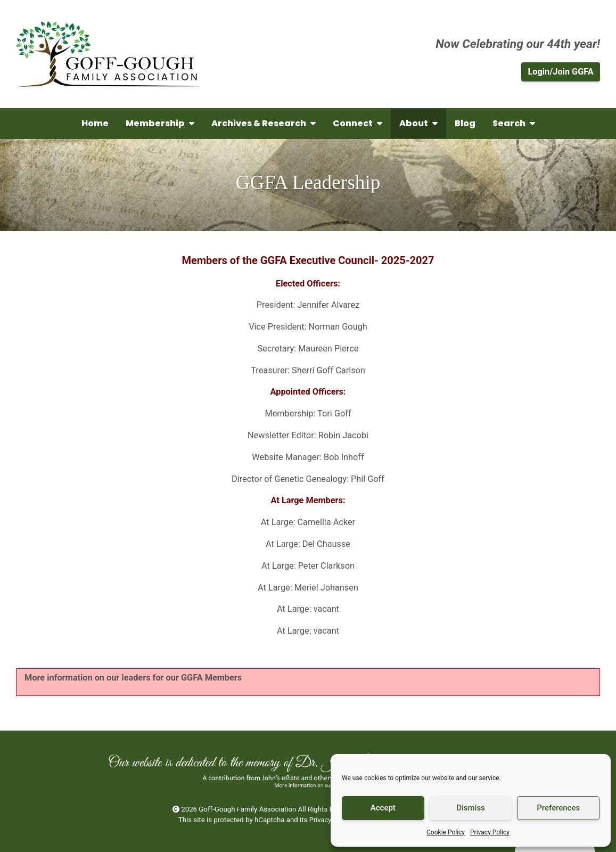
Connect (358, 123)
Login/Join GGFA (560, 72)
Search (514, 123)
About (418, 123)
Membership (160, 123)
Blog (465, 123)
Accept (383, 808)
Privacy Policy (490, 832)
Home (95, 123)
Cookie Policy (446, 832)
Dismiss (471, 808)
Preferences (558, 808)
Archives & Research (264, 123)
